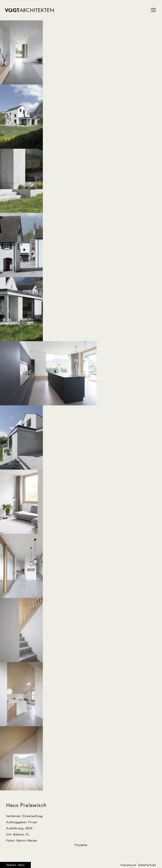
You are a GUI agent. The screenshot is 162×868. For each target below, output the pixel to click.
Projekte (81, 845)
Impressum (128, 865)
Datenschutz (147, 865)
